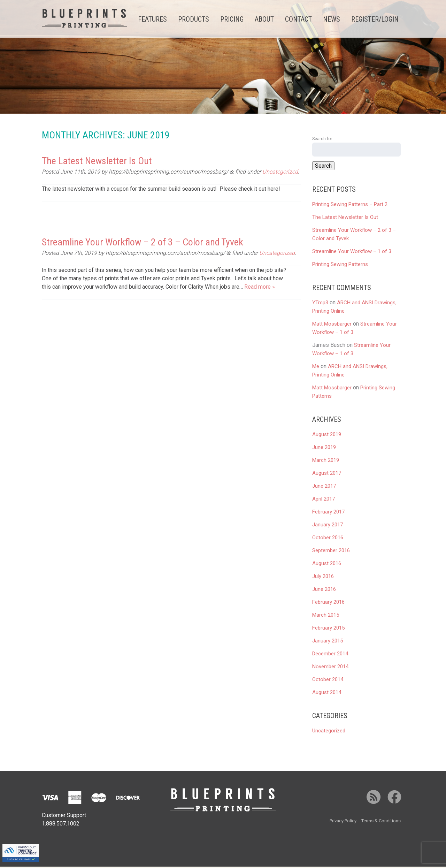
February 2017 (328, 513)
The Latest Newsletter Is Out (97, 162)
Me (316, 368)
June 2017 (324, 487)
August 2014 (327, 694)
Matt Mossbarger (332, 325)
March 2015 (326, 616)
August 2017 (327, 474)
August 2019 (327, 436)
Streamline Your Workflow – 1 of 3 (352, 253)
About (264, 19)
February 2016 (328, 603)
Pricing (232, 19)
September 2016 (331, 552)
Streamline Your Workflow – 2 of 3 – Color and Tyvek (143, 244)
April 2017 (324, 500)
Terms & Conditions (381, 822)
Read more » (260, 288)
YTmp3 (320, 304)
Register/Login (375, 19)
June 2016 (324, 591)
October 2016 (328, 539)
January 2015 (328, 642)
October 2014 (328, 681)
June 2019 (324, 449)
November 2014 (330, 668)
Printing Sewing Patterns (340, 266)
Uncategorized (280, 173)
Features (152, 19)
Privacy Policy (343, 822)
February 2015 (328, 629)
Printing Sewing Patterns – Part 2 (350, 206)
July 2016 (323, 578)
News (332, 19)
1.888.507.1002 (61, 825)
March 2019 (326, 462)
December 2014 (330, 655)
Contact (298, 19)
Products (194, 19)
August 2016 (327, 565)
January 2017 (328, 526)
